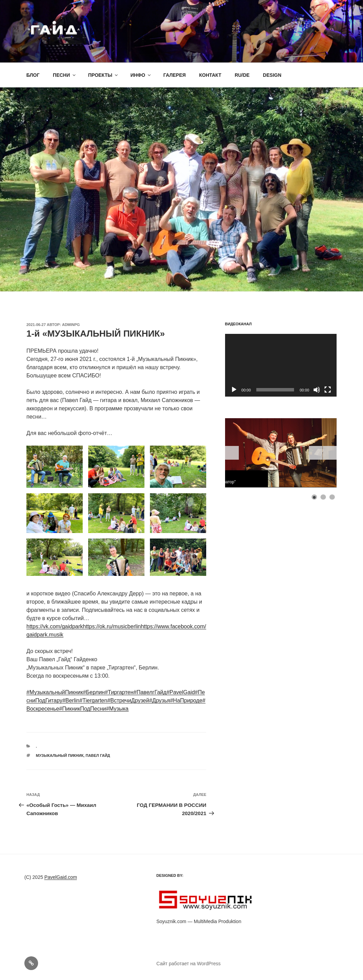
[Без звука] (317, 390)
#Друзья (160, 700)
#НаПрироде (186, 700)
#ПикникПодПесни (83, 709)
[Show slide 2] (323, 497)
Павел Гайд (98, 755)
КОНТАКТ (210, 75)
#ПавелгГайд (150, 692)
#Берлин (94, 692)
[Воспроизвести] (234, 390)
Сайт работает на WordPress (189, 964)
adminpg (71, 325)
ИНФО (141, 75)
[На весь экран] (328, 390)
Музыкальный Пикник (60, 755)
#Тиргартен (119, 692)
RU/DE (242, 75)
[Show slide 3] (332, 497)
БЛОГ (33, 75)
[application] (281, 365)
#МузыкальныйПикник (55, 692)
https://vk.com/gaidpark (55, 626)
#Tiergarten (93, 700)
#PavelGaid (181, 692)
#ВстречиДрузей (128, 700)
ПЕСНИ (65, 75)
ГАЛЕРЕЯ (174, 75)
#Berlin (71, 700)
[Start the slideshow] (316, 453)
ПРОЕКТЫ (104, 75)
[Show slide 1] (314, 497)
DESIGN (272, 75)
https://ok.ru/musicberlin (112, 626)
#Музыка (117, 709)
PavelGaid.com (61, 877)
